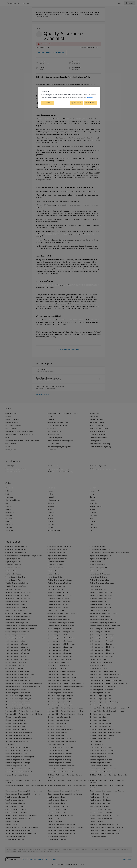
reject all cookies (76, 103)
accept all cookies (91, 103)
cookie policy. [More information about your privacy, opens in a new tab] (90, 97)
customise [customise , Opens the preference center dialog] (48, 103)
